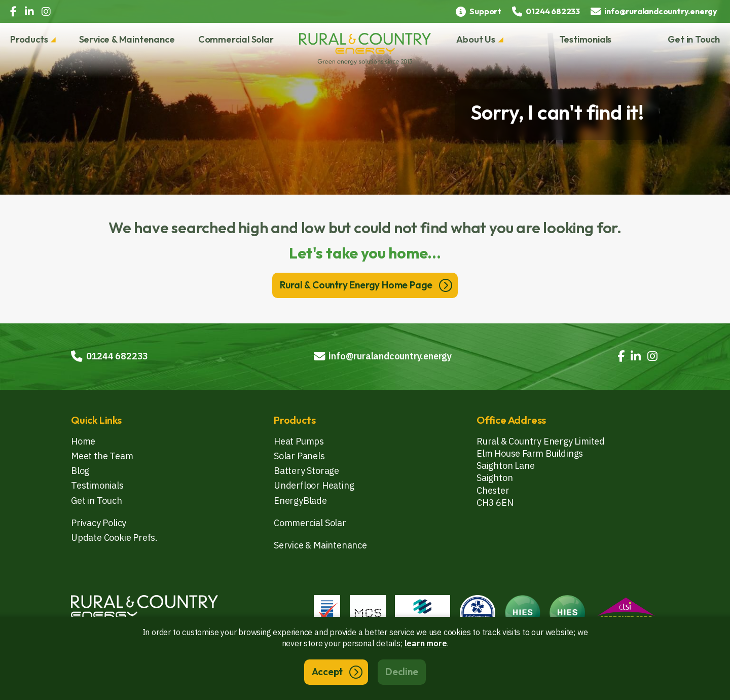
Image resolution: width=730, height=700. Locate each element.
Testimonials (586, 39)
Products (29, 39)
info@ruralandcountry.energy (383, 356)
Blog (80, 471)
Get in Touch (694, 39)
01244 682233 (109, 356)
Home (83, 441)
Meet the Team (102, 456)
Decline (402, 672)
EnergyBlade (300, 501)
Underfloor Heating (314, 485)
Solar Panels (299, 456)
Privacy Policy (99, 523)
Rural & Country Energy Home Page (356, 285)
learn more (426, 643)
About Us (476, 39)
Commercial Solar (236, 39)
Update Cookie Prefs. (114, 538)
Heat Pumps (299, 441)
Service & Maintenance (127, 39)
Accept (327, 672)
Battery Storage (306, 471)
